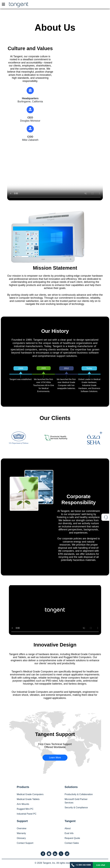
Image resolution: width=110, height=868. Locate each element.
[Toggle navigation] (3, 4)
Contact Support (25, 843)
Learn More (55, 758)
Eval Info (69, 833)
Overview (22, 828)
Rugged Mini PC (25, 809)
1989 (21, 368)
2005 (44, 368)
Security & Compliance (76, 808)
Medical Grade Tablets (28, 799)
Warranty (21, 833)
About (68, 828)
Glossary (21, 838)
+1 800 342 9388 (81, 865)
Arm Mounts (23, 804)
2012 (66, 368)
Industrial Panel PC (27, 814)
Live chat (101, 865)
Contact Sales (72, 843)
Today (89, 368)
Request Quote (72, 838)
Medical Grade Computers (30, 794)
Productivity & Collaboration (79, 794)
